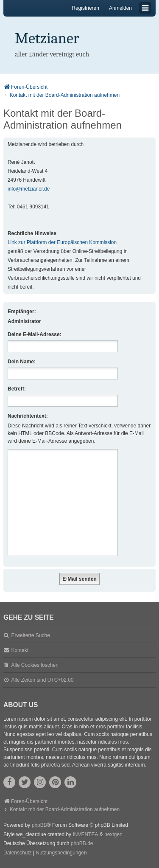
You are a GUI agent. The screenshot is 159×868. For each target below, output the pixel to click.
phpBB (39, 825)
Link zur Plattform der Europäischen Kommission (62, 243)
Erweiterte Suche (30, 635)
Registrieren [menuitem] (85, 8)
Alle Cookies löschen (35, 665)
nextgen (113, 834)
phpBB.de (82, 843)
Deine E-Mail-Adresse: (35, 334)
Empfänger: (22, 312)
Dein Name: (22, 362)
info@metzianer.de (29, 189)
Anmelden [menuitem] (120, 8)
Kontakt (20, 650)
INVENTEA (85, 834)
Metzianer (47, 38)
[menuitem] (18, 853)
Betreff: (17, 389)
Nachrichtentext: (28, 416)
